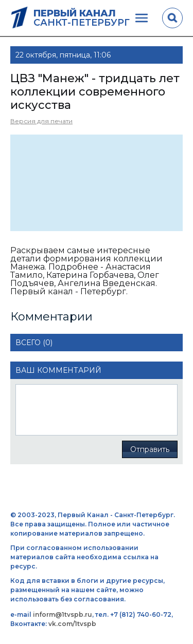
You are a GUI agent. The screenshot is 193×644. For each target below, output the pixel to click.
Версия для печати (41, 121)
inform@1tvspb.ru (63, 614)
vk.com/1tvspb (72, 624)
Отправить (150, 449)
